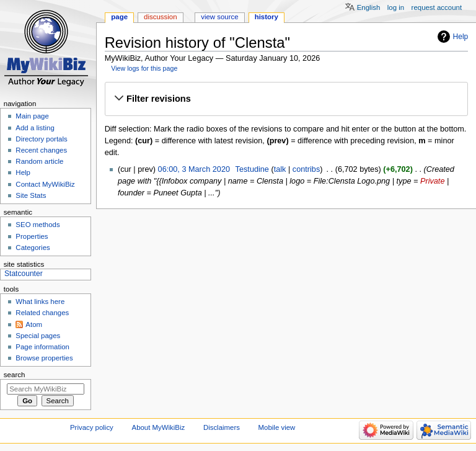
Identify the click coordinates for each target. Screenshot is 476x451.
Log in (396, 7)
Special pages (38, 336)
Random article (39, 161)
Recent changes (41, 150)
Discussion (160, 17)
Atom (34, 324)
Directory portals (41, 139)
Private (433, 181)
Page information (42, 347)
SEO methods (37, 225)
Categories (33, 248)
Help (461, 37)
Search (15, 375)
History (267, 17)
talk (280, 169)
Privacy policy (92, 427)
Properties (32, 236)
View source (219, 17)
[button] (286, 99)
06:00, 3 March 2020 (194, 169)
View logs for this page (144, 68)
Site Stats (31, 195)
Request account (437, 7)
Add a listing (35, 128)
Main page (32, 116)
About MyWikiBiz (159, 427)
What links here (40, 301)
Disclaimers (222, 427)
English (369, 7)
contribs (306, 169)
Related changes (42, 313)
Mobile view (277, 427)
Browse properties (44, 358)
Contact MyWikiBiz (45, 184)
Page (119, 17)
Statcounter (24, 274)
